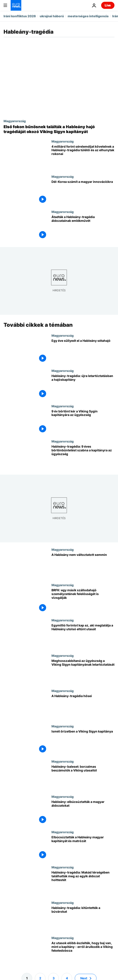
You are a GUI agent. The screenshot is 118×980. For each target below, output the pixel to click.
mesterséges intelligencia (88, 16)
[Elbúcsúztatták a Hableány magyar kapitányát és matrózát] (83, 848)
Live (108, 5)
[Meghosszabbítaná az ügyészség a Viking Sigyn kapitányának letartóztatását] (83, 671)
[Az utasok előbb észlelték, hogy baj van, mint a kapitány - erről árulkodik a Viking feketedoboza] (83, 954)
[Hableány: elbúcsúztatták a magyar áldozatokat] (83, 812)
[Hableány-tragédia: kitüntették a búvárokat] (83, 918)
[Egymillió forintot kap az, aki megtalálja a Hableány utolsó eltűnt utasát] (83, 636)
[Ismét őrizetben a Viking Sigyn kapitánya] (83, 742)
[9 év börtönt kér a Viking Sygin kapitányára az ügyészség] (83, 422)
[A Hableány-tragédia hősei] (83, 706)
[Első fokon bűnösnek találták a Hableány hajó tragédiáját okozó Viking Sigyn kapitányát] (59, 129)
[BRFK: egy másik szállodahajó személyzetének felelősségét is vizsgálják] (83, 601)
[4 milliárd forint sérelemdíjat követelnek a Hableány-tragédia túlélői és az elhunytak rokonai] (83, 157)
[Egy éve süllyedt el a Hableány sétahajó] (83, 351)
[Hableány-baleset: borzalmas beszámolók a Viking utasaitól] (83, 777)
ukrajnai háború (52, 16)
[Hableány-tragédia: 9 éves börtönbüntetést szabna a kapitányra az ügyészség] (83, 457)
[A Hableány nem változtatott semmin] (83, 565)
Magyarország (15, 121)
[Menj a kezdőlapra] (16, 5)
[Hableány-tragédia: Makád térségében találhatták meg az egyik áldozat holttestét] (83, 883)
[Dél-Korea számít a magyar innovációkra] (83, 192)
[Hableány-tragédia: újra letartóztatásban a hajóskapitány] (83, 386)
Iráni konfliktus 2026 (20, 16)
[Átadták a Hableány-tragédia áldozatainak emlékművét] (83, 227)
